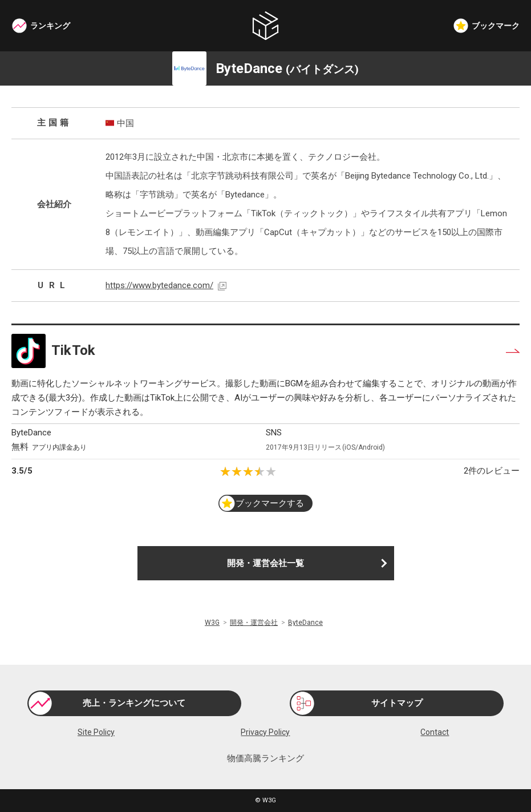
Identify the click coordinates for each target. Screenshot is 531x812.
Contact (435, 732)
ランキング (50, 26)
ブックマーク (496, 26)
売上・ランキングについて (134, 703)
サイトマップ (397, 703)
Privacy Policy (265, 732)
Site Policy (96, 732)
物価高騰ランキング (265, 759)
